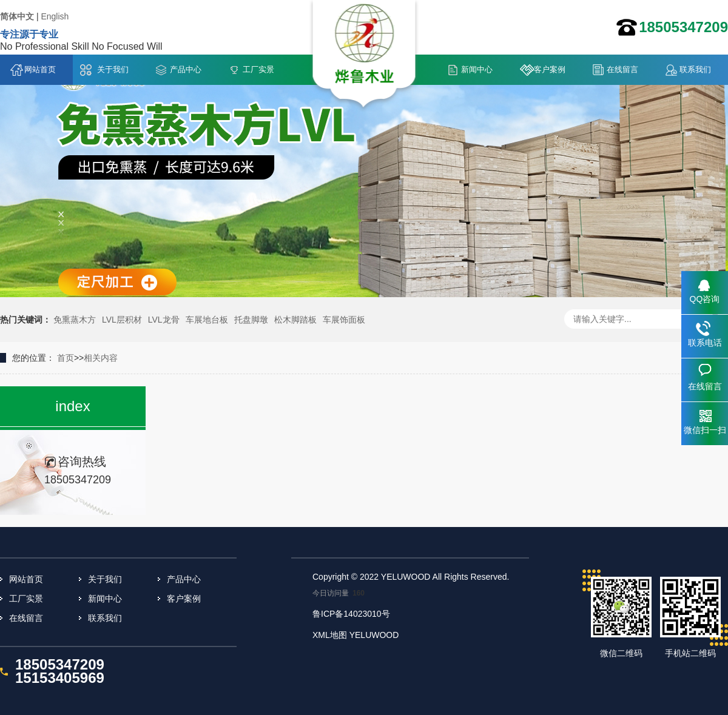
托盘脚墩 (251, 320)
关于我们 (113, 69)
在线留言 (622, 69)
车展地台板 (207, 320)
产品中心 (186, 69)
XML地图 (330, 635)
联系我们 (695, 69)
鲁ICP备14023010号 (351, 614)
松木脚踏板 (295, 320)
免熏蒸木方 (75, 320)
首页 (66, 358)
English (55, 16)
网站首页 (40, 69)
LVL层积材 (122, 320)
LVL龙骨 (164, 320)
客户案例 (550, 69)
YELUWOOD (374, 635)
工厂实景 (258, 69)
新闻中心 (477, 69)
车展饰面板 (344, 320)
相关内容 (101, 358)
